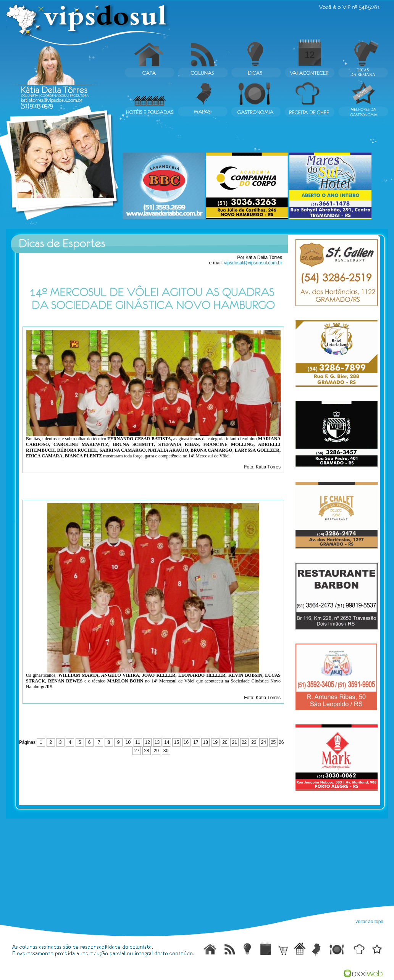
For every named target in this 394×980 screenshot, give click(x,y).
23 (254, 742)
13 (157, 742)
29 (156, 751)
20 (225, 742)
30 (166, 751)
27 (137, 751)
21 (235, 742)
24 (264, 742)
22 (244, 742)
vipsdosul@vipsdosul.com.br (253, 263)
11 (138, 742)
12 (310, 55)
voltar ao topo (369, 922)
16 (186, 742)
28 (146, 751)
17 (196, 742)
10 (128, 742)
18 (206, 742)
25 (273, 742)
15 (177, 742)
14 (167, 742)
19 (215, 742)
